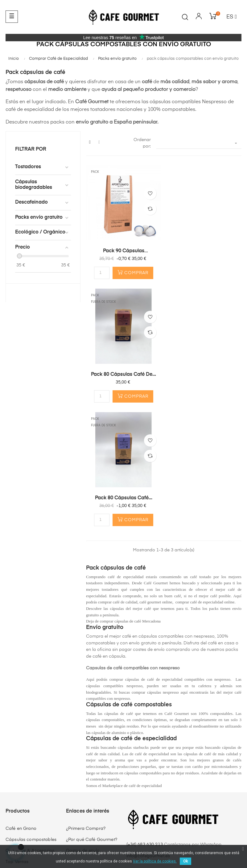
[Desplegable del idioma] (232, 17)
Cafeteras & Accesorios (30, 727)
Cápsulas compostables (31, 716)
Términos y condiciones (29, 839)
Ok (185, 861)
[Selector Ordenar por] (199, 143)
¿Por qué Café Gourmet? (92, 716)
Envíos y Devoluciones (128, 839)
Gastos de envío (83, 727)
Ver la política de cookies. (155, 861)
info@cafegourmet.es (148, 732)
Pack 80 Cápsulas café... (123, 374)
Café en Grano (21, 705)
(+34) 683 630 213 (145, 721)
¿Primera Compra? (86, 705)
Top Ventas (17, 738)
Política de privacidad (79, 839)
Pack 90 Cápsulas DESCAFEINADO (123, 251)
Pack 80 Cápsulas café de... (204, 251)
